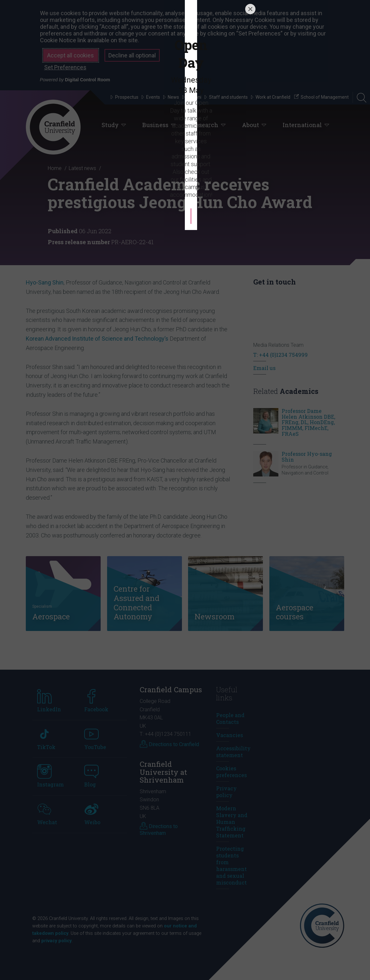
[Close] (250, 411)
